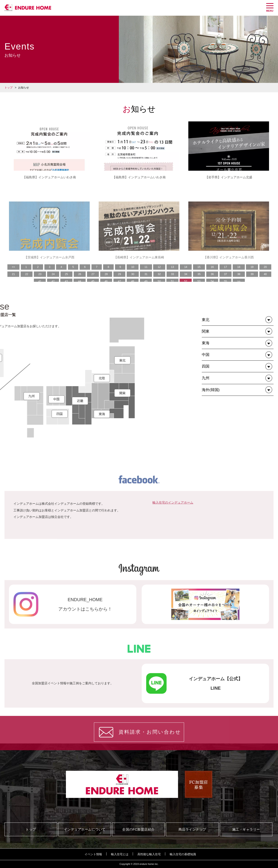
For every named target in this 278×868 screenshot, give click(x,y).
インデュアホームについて (85, 829)
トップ (9, 88)
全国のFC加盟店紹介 (138, 829)
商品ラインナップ (192, 829)
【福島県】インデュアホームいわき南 (49, 177)
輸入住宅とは (120, 854)
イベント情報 (93, 854)
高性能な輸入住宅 (149, 854)
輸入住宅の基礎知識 (183, 854)
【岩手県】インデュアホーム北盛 (229, 177)
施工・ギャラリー (246, 829)
